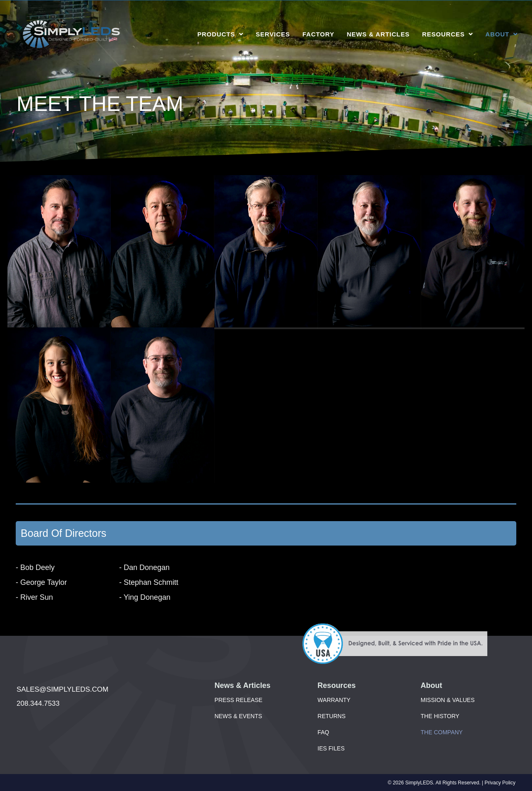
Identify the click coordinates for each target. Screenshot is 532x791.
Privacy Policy (500, 783)
